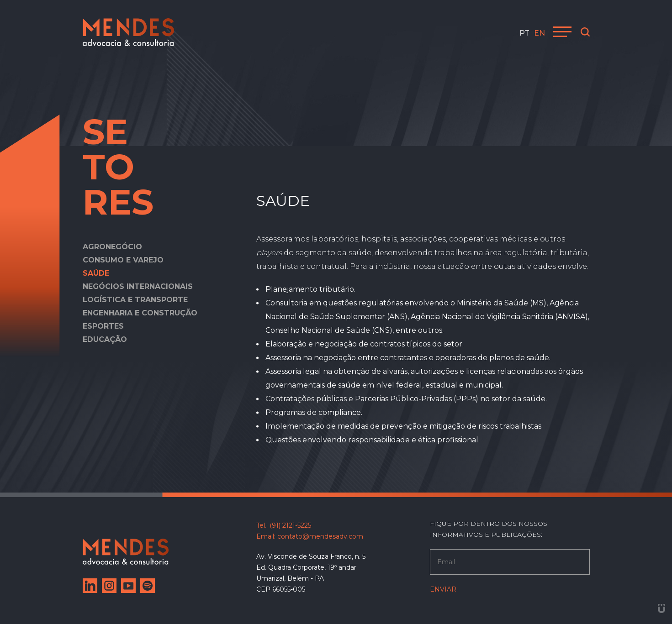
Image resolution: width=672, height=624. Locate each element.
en (540, 33)
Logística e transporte (135, 300)
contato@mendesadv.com (320, 536)
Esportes (103, 326)
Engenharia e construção (140, 313)
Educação (105, 339)
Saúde (96, 273)
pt (524, 33)
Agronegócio (112, 247)
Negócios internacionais (138, 286)
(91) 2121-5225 (290, 525)
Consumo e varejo (123, 260)
